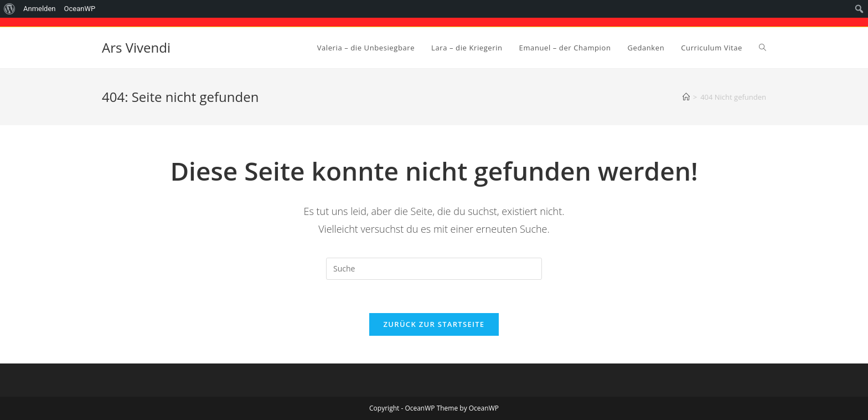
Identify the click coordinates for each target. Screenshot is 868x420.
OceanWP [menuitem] (80, 9)
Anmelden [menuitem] (40, 9)
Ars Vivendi (136, 47)
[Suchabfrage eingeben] (434, 269)
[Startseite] (686, 97)
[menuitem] (10, 9)
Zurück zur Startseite (434, 324)
